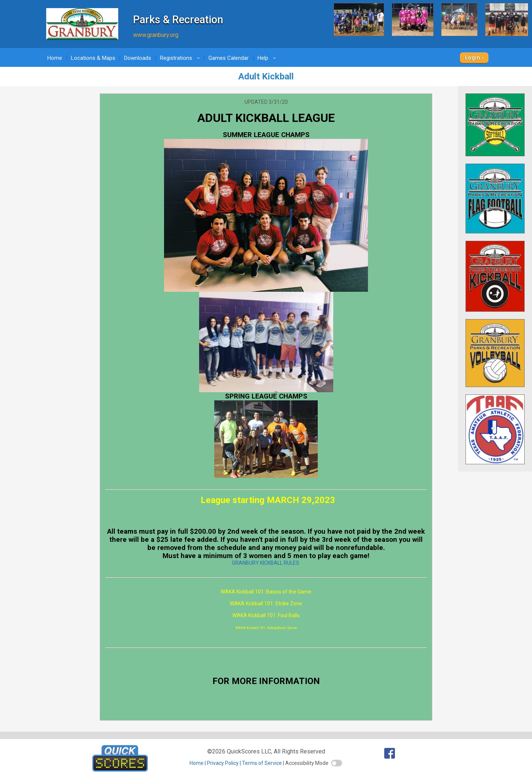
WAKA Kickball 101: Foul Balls (266, 615)
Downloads (138, 58)
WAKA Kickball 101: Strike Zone (266, 604)
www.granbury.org (156, 35)
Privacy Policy (223, 763)
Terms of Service (262, 763)
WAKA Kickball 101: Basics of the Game (266, 592)
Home (55, 58)
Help (268, 58)
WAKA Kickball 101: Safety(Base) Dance (266, 628)
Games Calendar (229, 58)
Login (472, 58)
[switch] (337, 763)
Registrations (181, 58)
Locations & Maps (93, 58)
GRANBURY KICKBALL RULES (266, 563)
